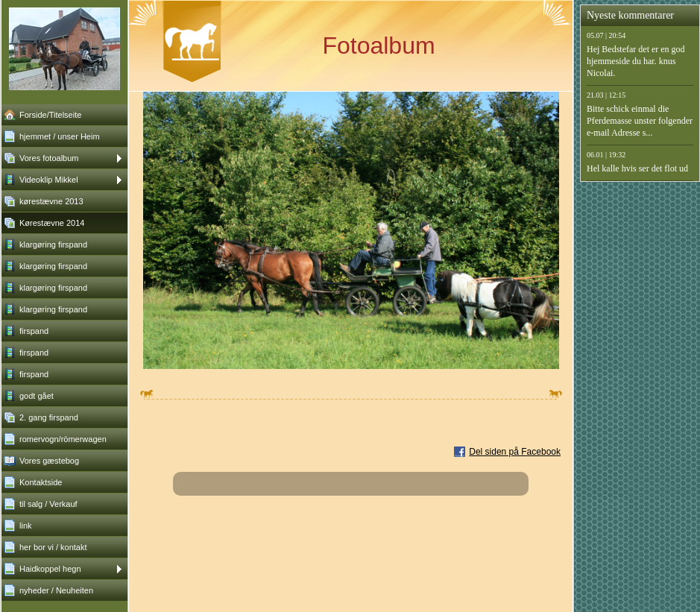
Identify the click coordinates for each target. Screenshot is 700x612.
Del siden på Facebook (515, 452)
